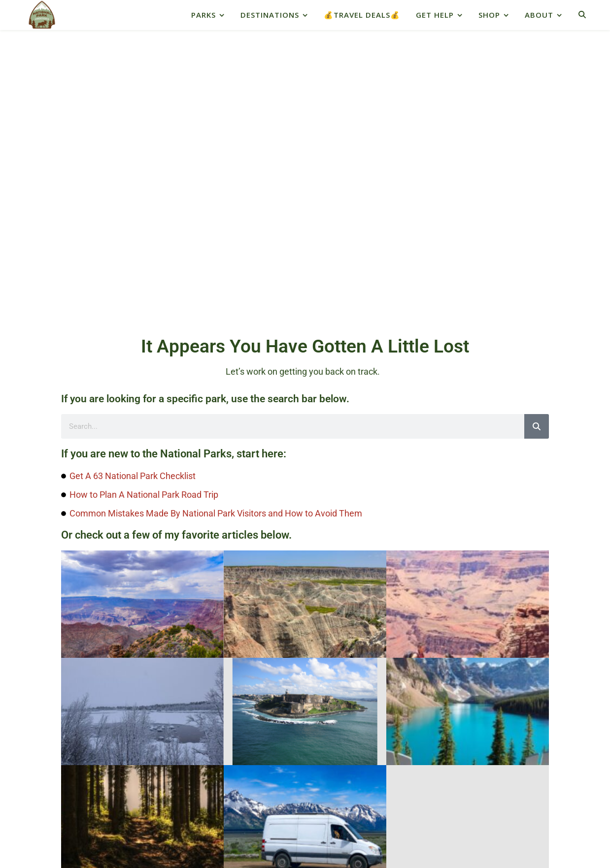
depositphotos (374, 832)
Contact (357, 813)
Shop (489, 15)
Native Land (53, 754)
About (539, 15)
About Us (317, 813)
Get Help (435, 15)
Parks (203, 15)
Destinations (270, 15)
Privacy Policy (265, 813)
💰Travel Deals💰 (362, 15)
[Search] (537, 129)
